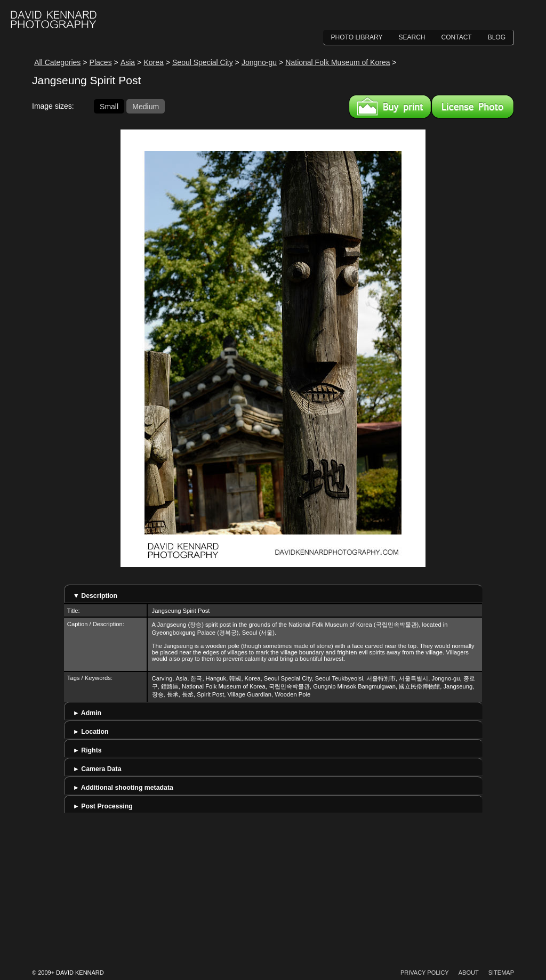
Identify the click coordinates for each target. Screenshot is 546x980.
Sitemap (501, 973)
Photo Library (357, 37)
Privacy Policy (425, 973)
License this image (473, 107)
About (469, 973)
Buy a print (390, 107)
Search (412, 37)
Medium (146, 106)
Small (109, 106)
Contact (457, 37)
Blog (497, 37)
